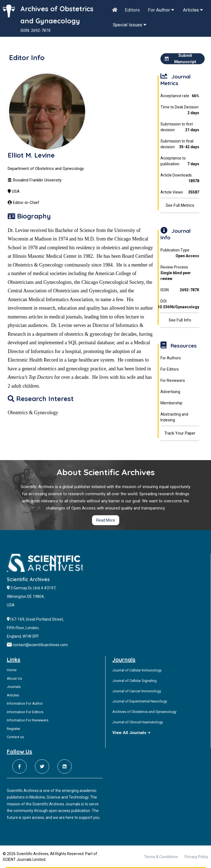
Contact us (15, 737)
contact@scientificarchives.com (40, 645)
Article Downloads (180, 178)
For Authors (171, 358)
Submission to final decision (180, 144)
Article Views (180, 192)
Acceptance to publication (180, 161)
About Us (14, 678)
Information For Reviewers (28, 720)
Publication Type (180, 253)
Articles (193, 10)
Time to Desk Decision (180, 110)
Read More (106, 520)
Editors (132, 10)
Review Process (180, 273)
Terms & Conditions (161, 857)
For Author (161, 10)
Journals (14, 687)
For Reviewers (173, 380)
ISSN (180, 290)
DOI (180, 304)
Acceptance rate (180, 96)
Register (13, 729)
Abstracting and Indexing (174, 417)
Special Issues (130, 25)
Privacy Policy (196, 857)
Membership (171, 403)
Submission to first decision (180, 127)
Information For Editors (25, 712)
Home (12, 670)
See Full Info (180, 320)
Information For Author (25, 703)
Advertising (170, 392)
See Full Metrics (180, 205)
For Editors (170, 369)
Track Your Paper (180, 433)
